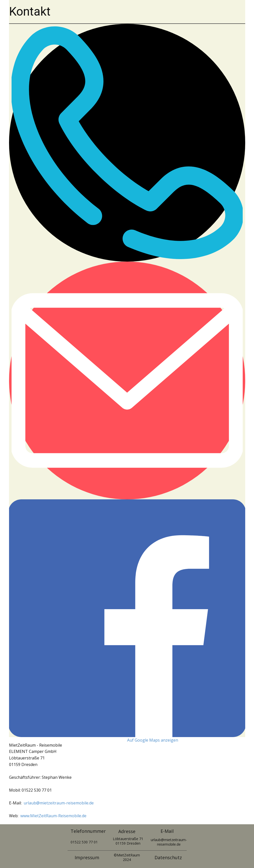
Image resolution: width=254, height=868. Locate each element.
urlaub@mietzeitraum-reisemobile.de (59, 803)
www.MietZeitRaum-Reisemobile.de (53, 816)
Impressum (87, 857)
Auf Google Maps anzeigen (153, 740)
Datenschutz (168, 857)
